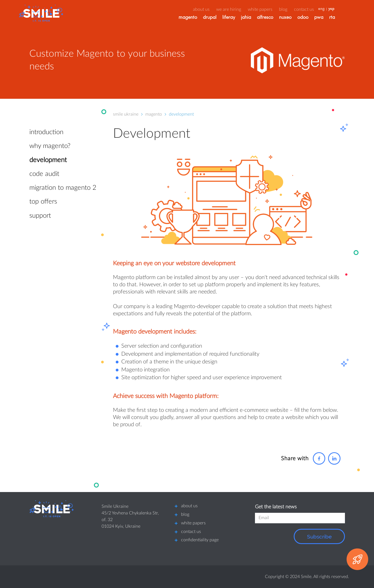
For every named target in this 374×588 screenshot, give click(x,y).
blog (185, 514)
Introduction (46, 132)
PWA (329, 18)
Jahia (256, 18)
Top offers (43, 202)
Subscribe (319, 537)
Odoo (313, 18)
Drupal (220, 18)
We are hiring (239, 9)
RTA (343, 18)
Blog (294, 9)
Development (48, 160)
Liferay (239, 18)
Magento (198, 18)
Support (40, 216)
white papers (193, 523)
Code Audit (44, 174)
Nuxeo (296, 18)
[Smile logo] (52, 509)
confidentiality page (200, 540)
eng (332, 9)
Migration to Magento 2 (63, 188)
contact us (191, 532)
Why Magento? (50, 146)
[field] (300, 518)
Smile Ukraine (126, 114)
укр (342, 9)
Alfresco (276, 18)
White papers (271, 9)
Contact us (314, 9)
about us (212, 9)
